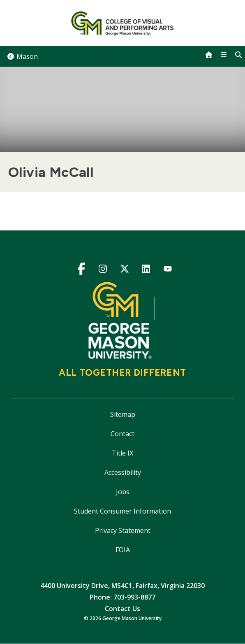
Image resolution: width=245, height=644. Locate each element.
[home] (209, 55)
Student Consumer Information (122, 511)
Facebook (81, 270)
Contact (122, 434)
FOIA (123, 550)
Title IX (122, 453)
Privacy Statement (123, 530)
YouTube (168, 270)
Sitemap (123, 414)
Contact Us (122, 609)
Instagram (103, 270)
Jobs (123, 492)
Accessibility (123, 472)
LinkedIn (146, 270)
